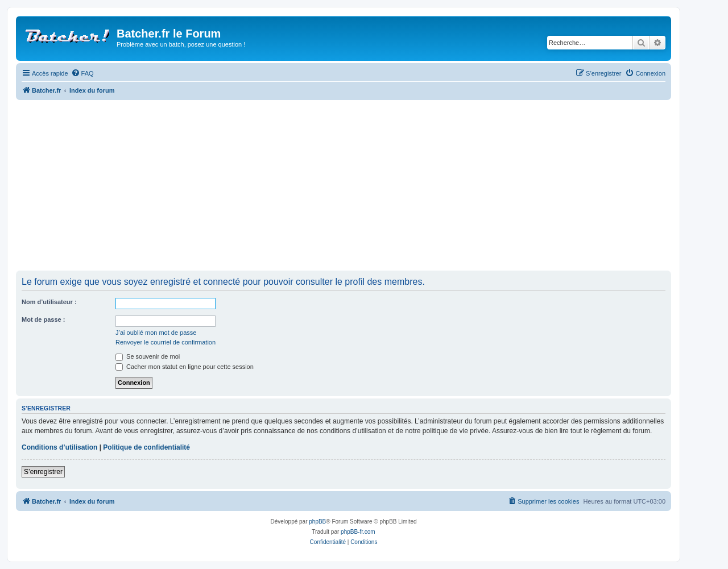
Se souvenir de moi (148, 356)
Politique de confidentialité (146, 447)
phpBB (317, 522)
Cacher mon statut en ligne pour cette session (185, 367)
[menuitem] (82, 73)
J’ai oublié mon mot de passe (156, 333)
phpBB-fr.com (358, 532)
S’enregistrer (43, 472)
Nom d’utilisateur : (49, 302)
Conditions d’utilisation (59, 447)
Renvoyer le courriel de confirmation (166, 342)
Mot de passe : (43, 319)
